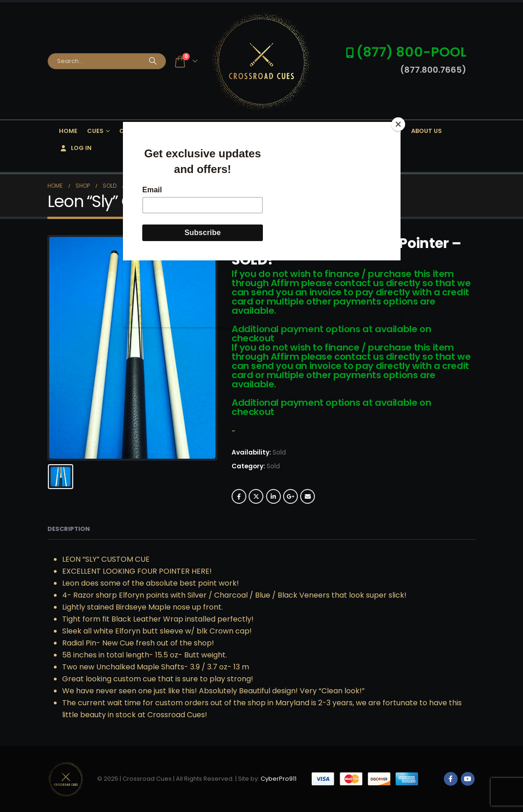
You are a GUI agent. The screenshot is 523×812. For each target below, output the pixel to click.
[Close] (398, 124)
